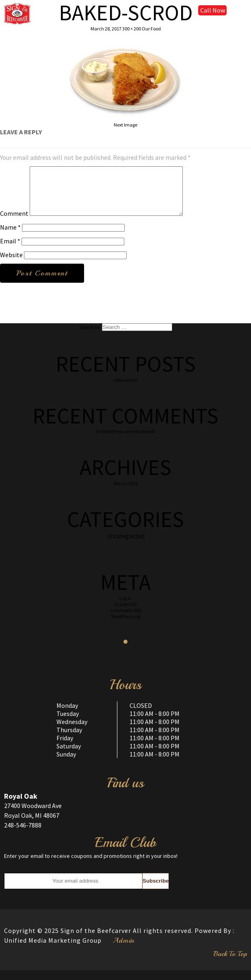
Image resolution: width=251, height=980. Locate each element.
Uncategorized (126, 546)
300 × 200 (132, 29)
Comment (14, 223)
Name (10, 237)
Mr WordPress (110, 441)
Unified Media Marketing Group (53, 950)
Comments (126, 620)
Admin (124, 950)
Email (10, 251)
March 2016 (126, 493)
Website (11, 264)
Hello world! (125, 390)
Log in (125, 608)
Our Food (151, 29)
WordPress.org (126, 626)
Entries (126, 614)
